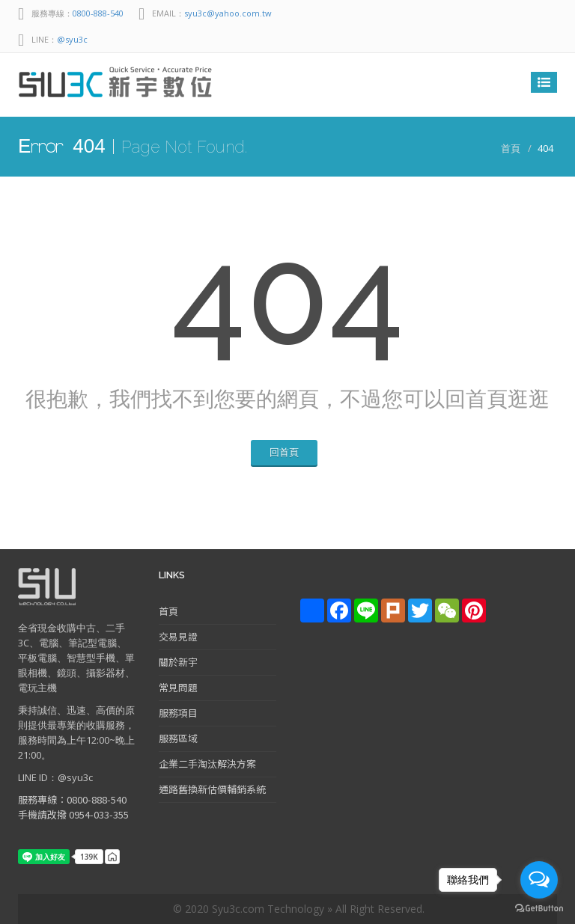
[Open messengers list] (539, 880)
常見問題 (178, 687)
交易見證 (178, 636)
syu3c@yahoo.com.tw (228, 13)
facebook (542, 13)
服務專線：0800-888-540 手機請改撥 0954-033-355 (73, 807)
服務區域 (178, 738)
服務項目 (178, 713)
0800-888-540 (98, 13)
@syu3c (72, 39)
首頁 (511, 148)
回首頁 (284, 452)
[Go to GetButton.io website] (539, 909)
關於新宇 (178, 662)
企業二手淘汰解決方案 (207, 764)
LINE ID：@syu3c (55, 777)
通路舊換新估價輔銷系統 (212, 789)
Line (512, 13)
